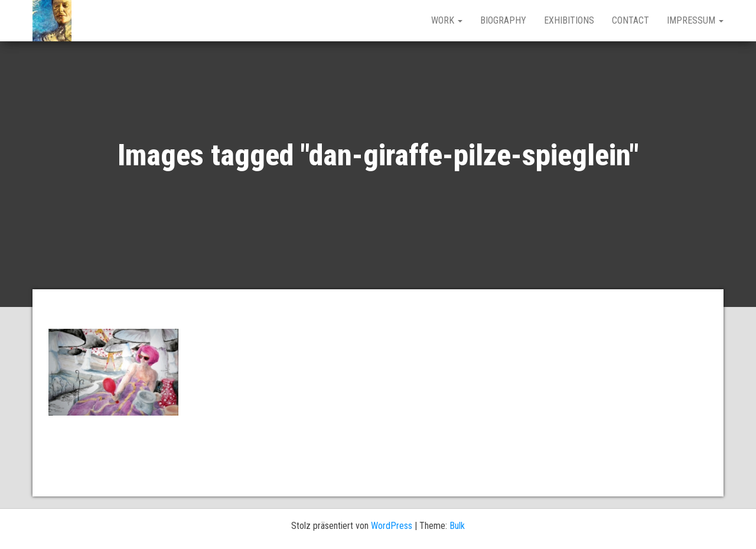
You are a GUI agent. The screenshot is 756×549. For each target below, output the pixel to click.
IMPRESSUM (695, 20)
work (447, 20)
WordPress (392, 526)
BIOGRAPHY (503, 20)
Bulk (457, 526)
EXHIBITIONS (569, 20)
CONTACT (630, 20)
